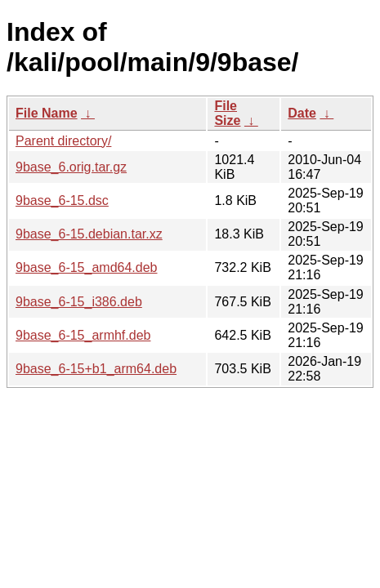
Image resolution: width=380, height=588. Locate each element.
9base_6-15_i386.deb (79, 302)
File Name (47, 113)
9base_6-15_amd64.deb (86, 267)
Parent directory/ (63, 141)
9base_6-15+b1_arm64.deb (96, 369)
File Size (227, 113)
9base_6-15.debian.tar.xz (89, 234)
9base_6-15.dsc (62, 200)
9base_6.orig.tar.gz (71, 167)
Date (302, 113)
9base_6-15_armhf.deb (83, 335)
